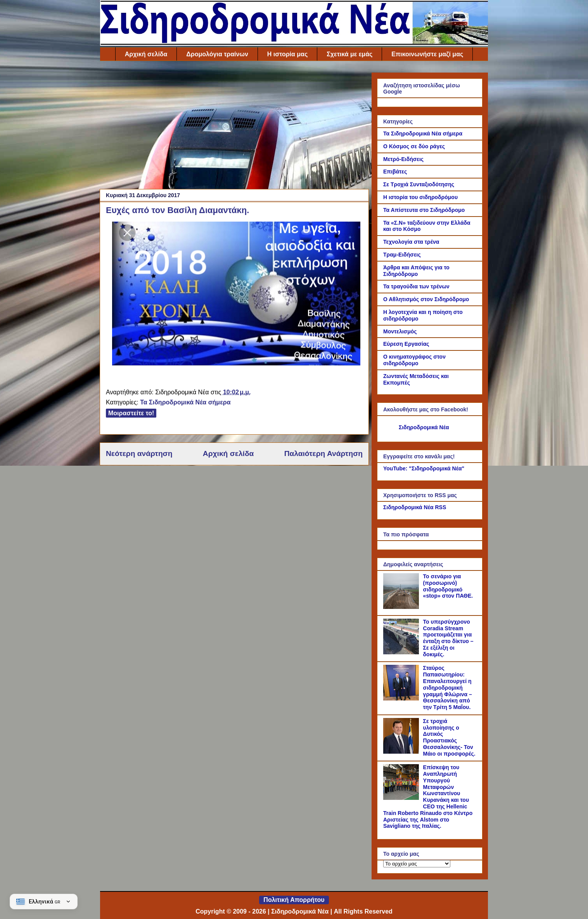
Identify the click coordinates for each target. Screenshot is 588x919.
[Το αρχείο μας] (417, 864)
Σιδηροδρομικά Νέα (424, 427)
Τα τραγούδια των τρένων (416, 286)
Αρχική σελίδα (146, 54)
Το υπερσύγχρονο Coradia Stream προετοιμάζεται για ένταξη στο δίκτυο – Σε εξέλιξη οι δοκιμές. (448, 638)
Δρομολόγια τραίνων (217, 54)
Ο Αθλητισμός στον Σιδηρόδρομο (426, 299)
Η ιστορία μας (287, 54)
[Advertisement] (234, 127)
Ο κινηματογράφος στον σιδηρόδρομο (414, 360)
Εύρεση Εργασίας (406, 344)
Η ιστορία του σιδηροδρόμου (420, 197)
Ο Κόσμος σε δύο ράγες (414, 146)
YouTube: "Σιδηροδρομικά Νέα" (424, 468)
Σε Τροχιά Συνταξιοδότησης (419, 184)
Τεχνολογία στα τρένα (411, 242)
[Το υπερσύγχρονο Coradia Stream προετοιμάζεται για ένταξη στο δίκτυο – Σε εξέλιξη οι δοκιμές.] (402, 652)
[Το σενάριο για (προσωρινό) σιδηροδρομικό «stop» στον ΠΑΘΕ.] (402, 607)
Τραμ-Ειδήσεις (402, 255)
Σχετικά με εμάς (349, 54)
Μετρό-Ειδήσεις (403, 159)
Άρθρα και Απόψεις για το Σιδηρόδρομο (416, 271)
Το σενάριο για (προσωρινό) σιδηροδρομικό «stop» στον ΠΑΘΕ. (448, 586)
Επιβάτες (395, 172)
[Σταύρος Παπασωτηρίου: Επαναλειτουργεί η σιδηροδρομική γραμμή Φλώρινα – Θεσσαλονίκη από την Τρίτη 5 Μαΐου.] (402, 699)
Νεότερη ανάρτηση (139, 453)
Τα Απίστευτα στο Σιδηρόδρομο (424, 210)
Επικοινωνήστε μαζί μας (427, 54)
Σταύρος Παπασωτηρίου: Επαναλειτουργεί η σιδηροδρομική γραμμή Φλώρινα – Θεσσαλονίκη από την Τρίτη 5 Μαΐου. (448, 688)
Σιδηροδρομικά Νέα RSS (415, 507)
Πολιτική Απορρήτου (294, 900)
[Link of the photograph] (236, 365)
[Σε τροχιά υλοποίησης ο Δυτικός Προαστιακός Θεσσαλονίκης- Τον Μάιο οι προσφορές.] (402, 752)
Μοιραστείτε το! (131, 413)
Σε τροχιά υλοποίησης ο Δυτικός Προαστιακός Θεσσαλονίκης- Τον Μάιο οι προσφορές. (449, 737)
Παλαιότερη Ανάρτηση (323, 453)
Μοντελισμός (400, 331)
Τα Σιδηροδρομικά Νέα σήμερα (185, 402)
